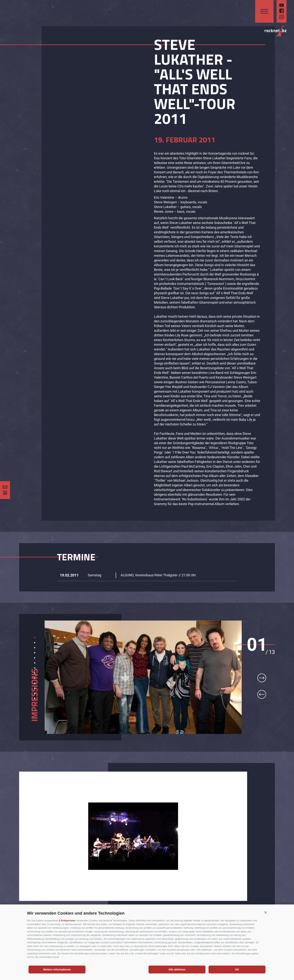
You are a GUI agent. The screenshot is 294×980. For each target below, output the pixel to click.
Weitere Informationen (57, 970)
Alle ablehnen (177, 970)
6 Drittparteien (67, 920)
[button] (265, 912)
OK (237, 970)
